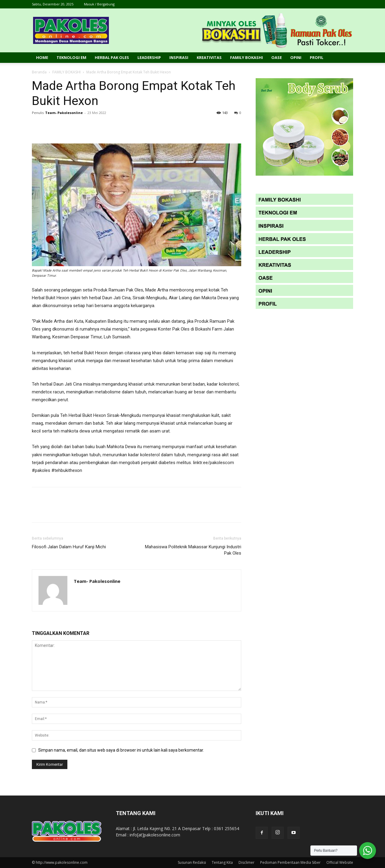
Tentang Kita (222, 862)
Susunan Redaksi (192, 862)
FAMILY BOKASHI (66, 72)
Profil (317, 57)
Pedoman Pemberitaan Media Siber (290, 862)
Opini (296, 57)
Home (42, 57)
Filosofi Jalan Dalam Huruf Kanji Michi (69, 547)
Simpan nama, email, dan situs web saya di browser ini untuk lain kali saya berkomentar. (121, 750)
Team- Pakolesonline (64, 113)
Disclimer (246, 862)
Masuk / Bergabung (99, 4)
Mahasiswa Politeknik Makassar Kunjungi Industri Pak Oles (193, 550)
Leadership (149, 57)
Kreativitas (209, 57)
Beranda (39, 72)
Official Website (340, 862)
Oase (277, 57)
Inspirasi (179, 57)
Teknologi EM (71, 57)
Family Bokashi (246, 57)
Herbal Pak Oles (112, 57)
